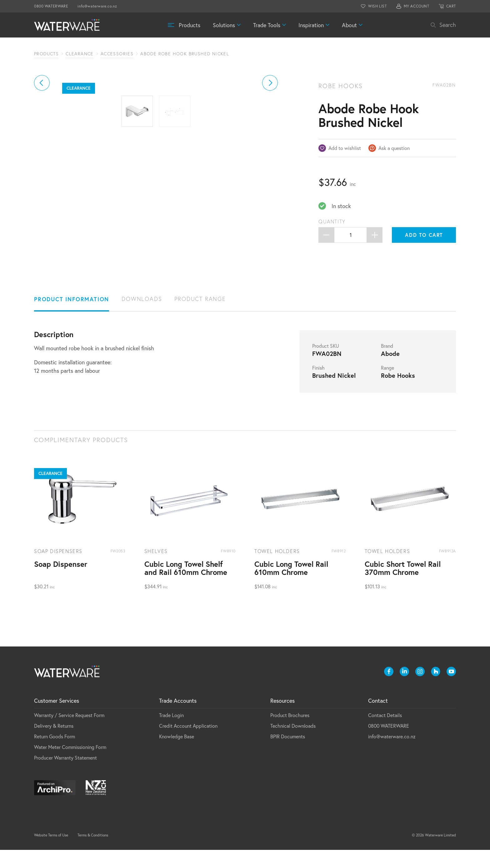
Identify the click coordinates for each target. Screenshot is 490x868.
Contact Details (385, 733)
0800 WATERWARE (51, 6)
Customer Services (57, 719)
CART (451, 6)
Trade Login (171, 733)
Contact (378, 719)
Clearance (80, 54)
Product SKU (326, 364)
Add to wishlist (345, 148)
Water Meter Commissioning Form (70, 765)
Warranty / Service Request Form (69, 733)
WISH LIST (377, 6)
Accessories (117, 54)
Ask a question (394, 148)
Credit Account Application (188, 744)
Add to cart (424, 235)
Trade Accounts (178, 719)
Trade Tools (267, 25)
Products (190, 25)
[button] (42, 153)
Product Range (200, 317)
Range (387, 386)
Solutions (224, 25)
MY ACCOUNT (417, 6)
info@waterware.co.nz (97, 6)
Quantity (332, 222)
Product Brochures (290, 733)
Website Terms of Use (51, 853)
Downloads (142, 317)
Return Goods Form (55, 754)
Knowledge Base (177, 754)
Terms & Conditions (93, 853)
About (349, 25)
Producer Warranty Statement (65, 776)
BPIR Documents (288, 754)
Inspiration (311, 25)
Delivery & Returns (54, 744)
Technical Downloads (293, 744)
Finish (318, 386)
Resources (282, 719)
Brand (387, 364)
